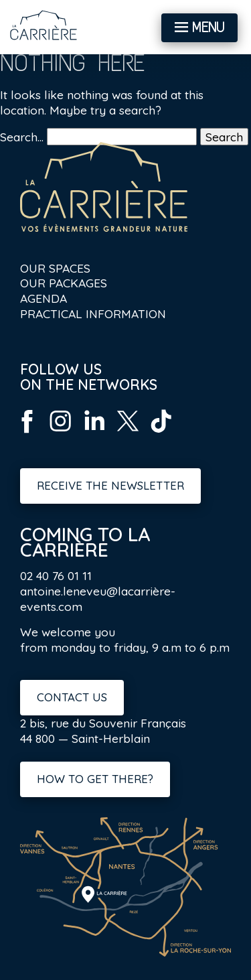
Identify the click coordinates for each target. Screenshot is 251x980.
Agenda (44, 298)
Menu (208, 27)
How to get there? (95, 779)
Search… (22, 137)
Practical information (93, 313)
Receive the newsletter (110, 485)
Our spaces (55, 268)
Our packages (64, 283)
